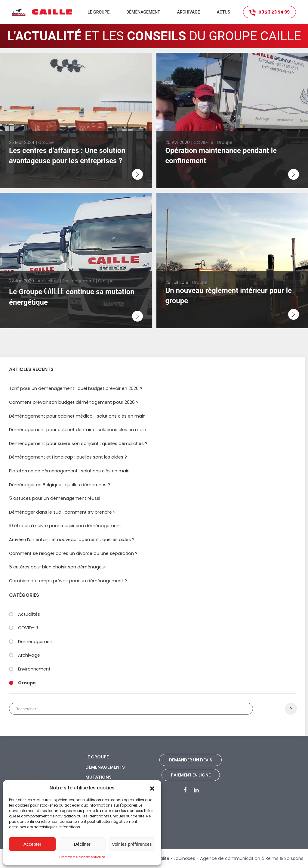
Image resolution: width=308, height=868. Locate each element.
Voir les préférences (132, 844)
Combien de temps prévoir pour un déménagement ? (68, 581)
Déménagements (105, 767)
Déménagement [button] (143, 12)
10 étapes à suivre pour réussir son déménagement (65, 526)
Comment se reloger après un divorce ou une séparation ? (73, 553)
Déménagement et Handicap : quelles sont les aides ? (68, 457)
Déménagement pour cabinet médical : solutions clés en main (77, 416)
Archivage (188, 12)
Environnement (34, 669)
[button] (152, 788)
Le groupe (97, 757)
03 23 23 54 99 (269, 12)
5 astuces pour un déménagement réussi (55, 498)
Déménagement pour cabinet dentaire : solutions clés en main (78, 430)
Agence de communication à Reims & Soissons (252, 858)
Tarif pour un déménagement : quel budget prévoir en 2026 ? (76, 388)
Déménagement (36, 642)
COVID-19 (28, 628)
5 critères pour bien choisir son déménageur (57, 567)
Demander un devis (191, 760)
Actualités (29, 614)
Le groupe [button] (99, 12)
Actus (223, 12)
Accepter (32, 844)
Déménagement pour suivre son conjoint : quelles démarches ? (78, 443)
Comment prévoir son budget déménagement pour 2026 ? (74, 402)
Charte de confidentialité (82, 857)
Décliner (82, 844)
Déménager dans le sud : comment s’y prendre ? (62, 512)
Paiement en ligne (191, 775)
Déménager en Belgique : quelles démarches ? (60, 485)
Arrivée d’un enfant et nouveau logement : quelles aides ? (72, 540)
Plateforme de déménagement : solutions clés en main (69, 471)
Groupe (27, 683)
